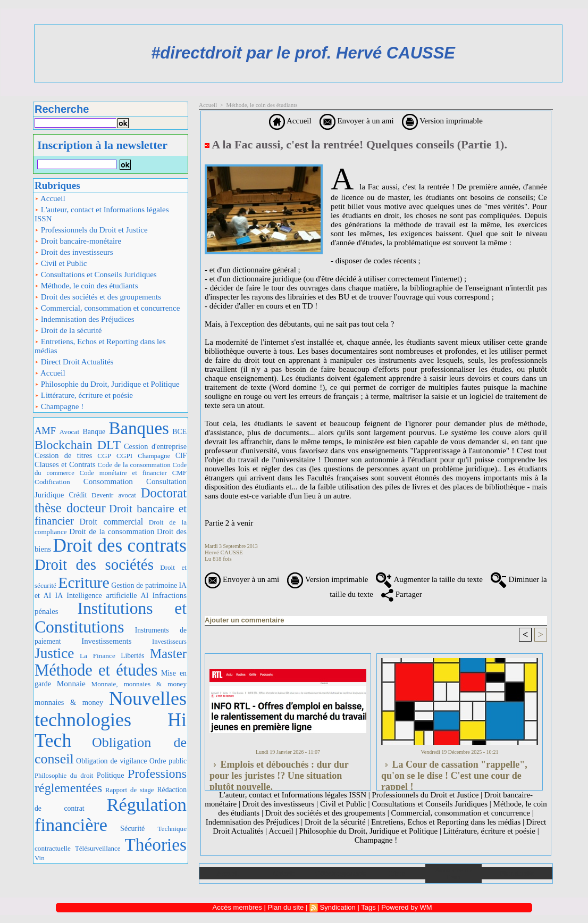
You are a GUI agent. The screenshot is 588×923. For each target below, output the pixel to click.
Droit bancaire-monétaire (78, 241)
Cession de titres (63, 455)
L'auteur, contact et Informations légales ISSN (102, 214)
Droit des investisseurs (74, 252)
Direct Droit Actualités (74, 362)
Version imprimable (442, 121)
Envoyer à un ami (357, 121)
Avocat (70, 432)
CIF (181, 456)
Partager (402, 594)
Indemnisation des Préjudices (85, 319)
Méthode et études (96, 670)
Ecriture (84, 582)
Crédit (78, 495)
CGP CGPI (115, 456)
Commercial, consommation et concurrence (107, 308)
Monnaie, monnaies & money (139, 684)
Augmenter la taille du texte (429, 579)
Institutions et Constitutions (111, 618)
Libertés (132, 656)
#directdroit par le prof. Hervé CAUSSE (303, 53)
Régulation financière (111, 814)
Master (168, 654)
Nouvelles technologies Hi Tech (111, 720)
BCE (179, 432)
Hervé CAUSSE (224, 552)
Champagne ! (59, 406)
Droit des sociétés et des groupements (98, 297)
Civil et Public (61, 263)
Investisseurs (169, 642)
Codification (52, 482)
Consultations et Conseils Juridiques (96, 275)
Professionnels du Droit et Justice (91, 230)
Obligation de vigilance (111, 761)
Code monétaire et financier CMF (133, 473)
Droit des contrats (120, 546)
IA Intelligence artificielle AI (102, 595)
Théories (156, 845)
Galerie (284, 873)
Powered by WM (406, 907)
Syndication (338, 907)
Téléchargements (341, 873)
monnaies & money (69, 702)
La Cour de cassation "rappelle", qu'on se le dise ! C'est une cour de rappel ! (454, 772)
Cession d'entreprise (155, 446)
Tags (368, 907)
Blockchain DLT (78, 445)
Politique (111, 775)
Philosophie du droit (64, 776)
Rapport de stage (130, 790)
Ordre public (168, 761)
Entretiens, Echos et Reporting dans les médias (100, 346)
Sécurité (132, 828)
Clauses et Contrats (65, 464)
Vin (40, 858)
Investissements (106, 641)
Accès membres (237, 907)
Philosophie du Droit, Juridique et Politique (107, 384)
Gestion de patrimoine (144, 585)
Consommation (108, 481)
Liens (397, 873)
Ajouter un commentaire (245, 620)
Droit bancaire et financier (111, 515)
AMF (45, 431)
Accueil (50, 198)
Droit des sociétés (94, 564)
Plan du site (517, 873)
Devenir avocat (114, 495)
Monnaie (71, 683)
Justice (54, 653)
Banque (94, 432)
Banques (139, 428)
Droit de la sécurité (68, 330)
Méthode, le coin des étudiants (86, 286)
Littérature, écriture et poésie (84, 395)
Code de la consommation (134, 465)
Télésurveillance (98, 848)
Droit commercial (112, 522)
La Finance (98, 656)
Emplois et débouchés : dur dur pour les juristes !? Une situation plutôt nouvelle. (279, 772)
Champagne (154, 456)
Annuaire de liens (454, 874)
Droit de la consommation (112, 531)
